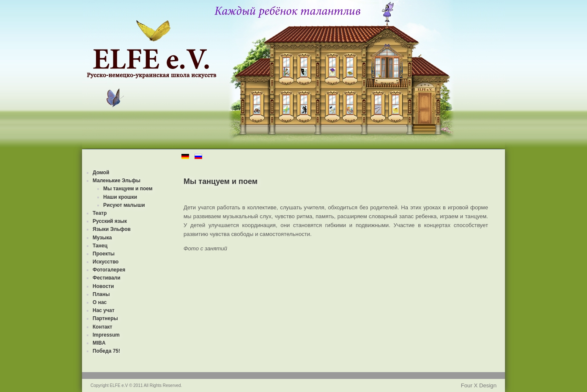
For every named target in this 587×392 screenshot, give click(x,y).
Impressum (106, 335)
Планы (101, 294)
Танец (100, 246)
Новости (103, 286)
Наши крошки (120, 197)
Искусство (106, 262)
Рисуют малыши (124, 205)
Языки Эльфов (112, 229)
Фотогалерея (109, 270)
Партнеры (105, 318)
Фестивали (107, 278)
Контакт (102, 327)
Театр (100, 213)
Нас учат (104, 310)
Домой (101, 173)
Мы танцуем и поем (128, 189)
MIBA (99, 343)
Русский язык (110, 221)
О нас (100, 302)
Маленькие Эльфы (117, 181)
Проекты (104, 254)
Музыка (102, 238)
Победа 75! (106, 351)
